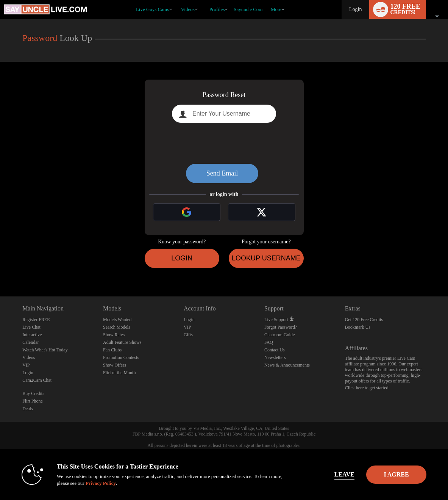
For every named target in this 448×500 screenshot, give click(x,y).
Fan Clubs (112, 350)
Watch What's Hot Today (45, 350)
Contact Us (275, 350)
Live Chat (31, 327)
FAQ (269, 342)
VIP (26, 365)
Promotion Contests (121, 357)
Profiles (217, 9)
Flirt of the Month (119, 373)
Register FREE (36, 320)
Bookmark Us (358, 327)
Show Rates (114, 335)
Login (355, 9)
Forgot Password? (281, 327)
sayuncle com (248, 9)
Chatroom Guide (279, 335)
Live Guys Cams (152, 9)
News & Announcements (287, 365)
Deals (27, 409)
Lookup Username (266, 258)
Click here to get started (367, 388)
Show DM (0, 268)
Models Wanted (117, 320)
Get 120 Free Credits (364, 320)
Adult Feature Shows (122, 342)
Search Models (117, 327)
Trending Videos (177, 0)
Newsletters (275, 357)
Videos (188, 9)
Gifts (188, 335)
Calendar (30, 342)
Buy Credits (33, 393)
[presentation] (224, 143)
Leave (329, 474)
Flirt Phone (33, 401)
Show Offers (115, 365)
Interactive (32, 335)
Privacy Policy (87, 483)
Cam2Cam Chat (37, 380)
